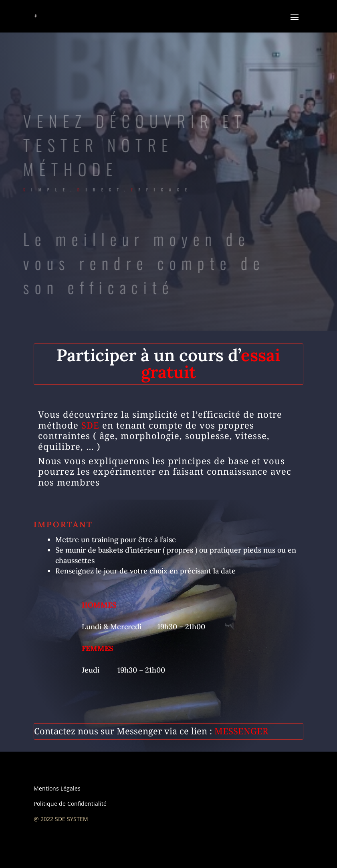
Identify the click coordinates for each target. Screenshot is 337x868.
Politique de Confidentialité (70, 804)
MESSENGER (241, 731)
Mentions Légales (57, 788)
